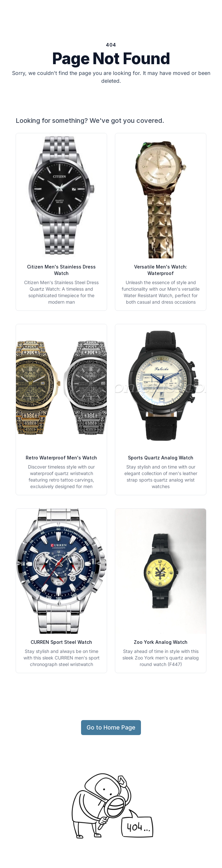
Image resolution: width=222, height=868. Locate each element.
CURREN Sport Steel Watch (61, 642)
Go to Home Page (111, 727)
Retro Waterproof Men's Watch (61, 458)
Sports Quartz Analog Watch (161, 458)
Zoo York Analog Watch (161, 642)
